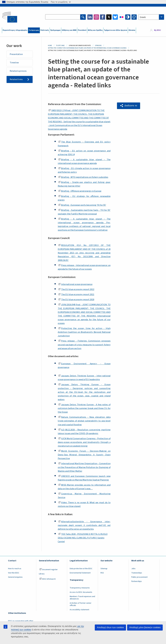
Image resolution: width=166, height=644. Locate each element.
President (82, 30)
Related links (16, 80)
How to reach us (15, 569)
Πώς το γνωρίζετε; (61, 2)
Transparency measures (80, 588)
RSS (102, 573)
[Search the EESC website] (63, 17)
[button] (129, 106)
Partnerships (137, 581)
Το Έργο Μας (60, 46)
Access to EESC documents (81, 592)
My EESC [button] (158, 30)
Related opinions (18, 71)
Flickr (121, 17)
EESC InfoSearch (48, 579)
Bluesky (115, 17)
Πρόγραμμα (55, 30)
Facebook (103, 17)
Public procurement (139, 577)
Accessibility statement (79, 610)
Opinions (98, 46)
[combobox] (151, 17)
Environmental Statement (80, 573)
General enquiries (15, 577)
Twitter (109, 17)
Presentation (16, 54)
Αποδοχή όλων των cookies (110, 627)
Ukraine (132, 30)
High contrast (128, 17)
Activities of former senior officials (81, 604)
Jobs (133, 569)
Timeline (14, 63)
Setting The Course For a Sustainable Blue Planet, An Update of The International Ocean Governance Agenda (87, 48)
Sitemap (104, 569)
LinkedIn (90, 17)
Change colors (134, 17)
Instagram (96, 17)
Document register (49, 570)
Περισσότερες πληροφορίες (15, 30)
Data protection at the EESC (81, 569)
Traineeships (137, 573)
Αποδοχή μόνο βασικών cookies (145, 627)
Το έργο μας (34, 30)
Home (50, 46)
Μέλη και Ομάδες (95, 30)
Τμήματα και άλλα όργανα (116, 30)
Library (42, 574)
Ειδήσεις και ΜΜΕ (69, 30)
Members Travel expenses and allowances (82, 598)
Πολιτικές (45, 30)
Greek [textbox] (143, 17)
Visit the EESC (14, 573)
